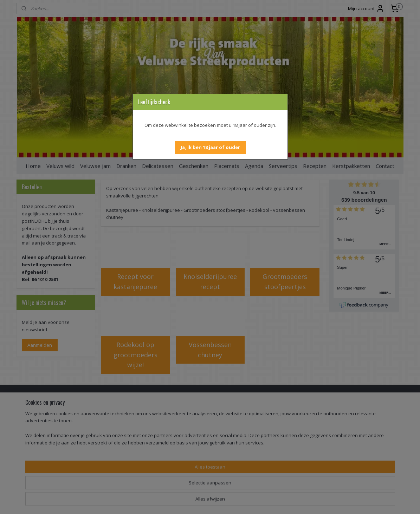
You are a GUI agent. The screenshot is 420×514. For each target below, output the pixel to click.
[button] (210, 147)
